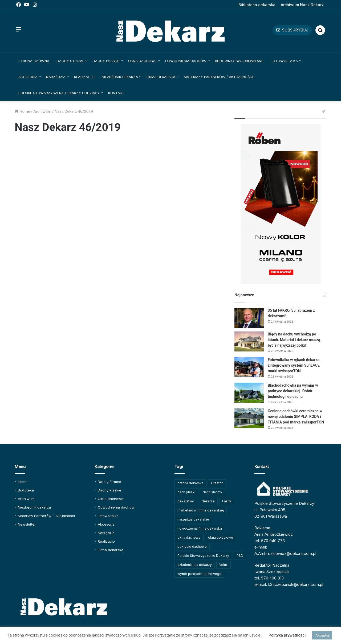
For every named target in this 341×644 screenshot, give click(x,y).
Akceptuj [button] (322, 635)
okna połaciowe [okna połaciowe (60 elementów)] (221, 537)
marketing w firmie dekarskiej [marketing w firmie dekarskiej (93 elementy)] (201, 510)
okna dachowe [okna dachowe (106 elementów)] (189, 537)
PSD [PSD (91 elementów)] (240, 556)
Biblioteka (26, 490)
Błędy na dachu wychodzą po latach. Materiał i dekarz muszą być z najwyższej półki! (294, 340)
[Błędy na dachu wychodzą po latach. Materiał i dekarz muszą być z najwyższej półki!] (249, 341)
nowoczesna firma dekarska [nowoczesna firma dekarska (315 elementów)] (200, 528)
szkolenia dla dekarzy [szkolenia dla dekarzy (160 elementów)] (195, 565)
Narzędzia (56, 77)
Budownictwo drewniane (239, 61)
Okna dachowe (142, 61)
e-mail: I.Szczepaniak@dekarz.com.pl (289, 584)
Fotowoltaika (284, 61)
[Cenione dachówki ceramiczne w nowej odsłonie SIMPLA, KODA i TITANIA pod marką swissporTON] (249, 418)
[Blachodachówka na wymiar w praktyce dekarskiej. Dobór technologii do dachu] (249, 393)
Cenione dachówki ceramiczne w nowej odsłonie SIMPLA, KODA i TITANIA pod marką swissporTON (296, 417)
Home (22, 111)
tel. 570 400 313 (269, 578)
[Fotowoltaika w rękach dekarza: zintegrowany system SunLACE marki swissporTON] (249, 367)
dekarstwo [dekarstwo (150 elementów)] (186, 501)
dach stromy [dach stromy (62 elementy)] (212, 492)
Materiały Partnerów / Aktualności (218, 77)
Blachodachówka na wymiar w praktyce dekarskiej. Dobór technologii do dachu (293, 391)
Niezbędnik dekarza (120, 77)
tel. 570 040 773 (270, 541)
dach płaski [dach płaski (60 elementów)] (186, 492)
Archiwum (42, 111)
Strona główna (34, 61)
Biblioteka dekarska (257, 5)
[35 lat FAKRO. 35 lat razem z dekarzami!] (249, 318)
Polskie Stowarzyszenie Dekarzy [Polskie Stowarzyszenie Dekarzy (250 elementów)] (203, 556)
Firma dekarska (161, 77)
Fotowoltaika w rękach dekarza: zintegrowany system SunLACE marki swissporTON (294, 365)
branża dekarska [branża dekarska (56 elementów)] (190, 483)
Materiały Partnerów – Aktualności (46, 516)
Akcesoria (28, 77)
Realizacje (84, 77)
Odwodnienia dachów (186, 61)
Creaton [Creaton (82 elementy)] (217, 483)
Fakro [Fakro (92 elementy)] (227, 501)
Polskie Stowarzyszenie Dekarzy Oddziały (59, 93)
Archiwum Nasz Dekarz (302, 5)
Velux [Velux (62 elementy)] (224, 565)
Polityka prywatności (287, 635)
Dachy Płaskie (106, 61)
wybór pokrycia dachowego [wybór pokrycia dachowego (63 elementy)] (199, 574)
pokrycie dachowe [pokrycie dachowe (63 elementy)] (192, 547)
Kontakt (116, 93)
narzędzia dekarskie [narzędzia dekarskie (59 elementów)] (193, 519)
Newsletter (27, 524)
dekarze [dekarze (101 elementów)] (208, 501)
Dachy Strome (70, 61)
